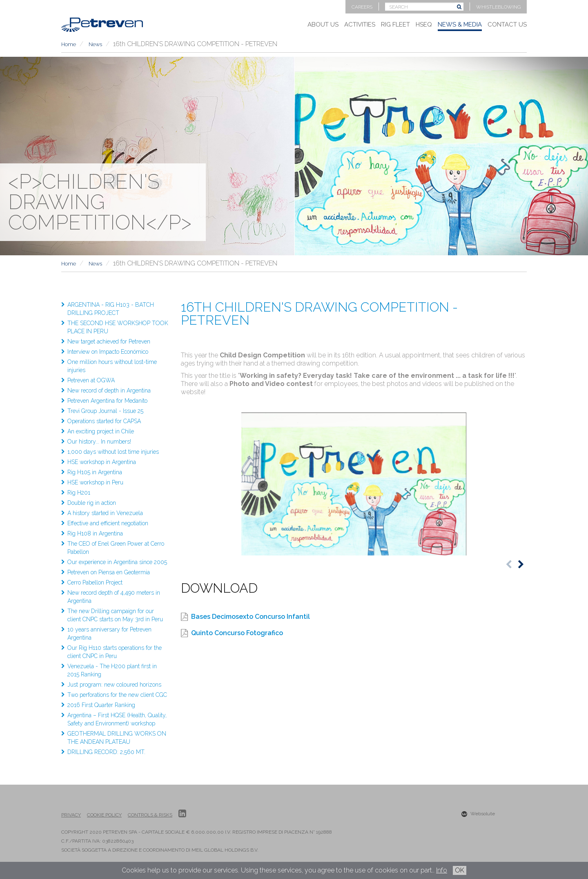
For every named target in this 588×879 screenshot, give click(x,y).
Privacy (71, 815)
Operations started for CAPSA (104, 421)
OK (460, 870)
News (95, 44)
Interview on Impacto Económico (108, 352)
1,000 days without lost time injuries (113, 452)
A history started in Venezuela (105, 513)
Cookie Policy (104, 815)
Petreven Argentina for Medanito (107, 401)
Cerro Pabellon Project (95, 582)
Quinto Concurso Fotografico (237, 633)
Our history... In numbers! (99, 442)
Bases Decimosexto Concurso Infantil (251, 617)
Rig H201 (79, 493)
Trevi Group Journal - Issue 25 (105, 411)
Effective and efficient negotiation (108, 523)
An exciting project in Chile (101, 431)
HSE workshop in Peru (95, 482)
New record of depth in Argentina (109, 390)
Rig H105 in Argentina (95, 472)
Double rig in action (92, 503)
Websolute (478, 814)
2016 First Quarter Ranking (101, 705)
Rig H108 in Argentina (95, 533)
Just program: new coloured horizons (114, 685)
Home (69, 44)
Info (442, 870)
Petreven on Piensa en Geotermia (109, 572)
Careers (362, 7)
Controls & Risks (150, 815)
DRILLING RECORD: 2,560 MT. (106, 752)
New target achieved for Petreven (109, 341)
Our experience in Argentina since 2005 (117, 562)
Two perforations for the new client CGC (117, 695)
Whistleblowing (498, 7)
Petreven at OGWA (91, 380)
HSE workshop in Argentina (102, 462)
